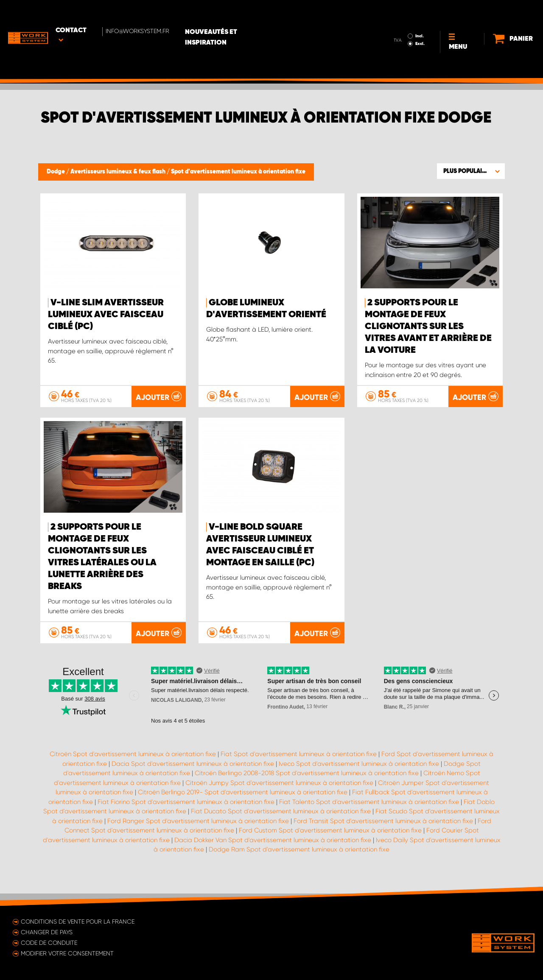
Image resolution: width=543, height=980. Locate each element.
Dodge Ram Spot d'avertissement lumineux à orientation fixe (299, 861)
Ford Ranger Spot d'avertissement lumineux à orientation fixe (198, 833)
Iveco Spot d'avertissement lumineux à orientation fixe (359, 776)
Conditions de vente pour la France (78, 921)
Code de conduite (49, 943)
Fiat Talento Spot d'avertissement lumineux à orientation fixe (369, 814)
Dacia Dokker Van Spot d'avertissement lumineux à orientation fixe (273, 852)
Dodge (56, 172)
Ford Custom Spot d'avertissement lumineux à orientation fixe (330, 842)
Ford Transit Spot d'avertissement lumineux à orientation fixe (383, 833)
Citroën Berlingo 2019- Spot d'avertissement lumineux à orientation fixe (243, 804)
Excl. (396, 20)
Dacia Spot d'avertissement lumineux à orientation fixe (193, 776)
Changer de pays (47, 932)
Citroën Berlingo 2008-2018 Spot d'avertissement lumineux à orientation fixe (307, 785)
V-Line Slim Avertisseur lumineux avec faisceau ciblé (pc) (106, 315)
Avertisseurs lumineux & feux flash (119, 172)
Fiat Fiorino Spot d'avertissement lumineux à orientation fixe (186, 814)
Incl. (396, 12)
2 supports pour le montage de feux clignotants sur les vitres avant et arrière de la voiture (428, 327)
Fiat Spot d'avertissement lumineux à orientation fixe (299, 766)
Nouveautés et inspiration (243, 13)
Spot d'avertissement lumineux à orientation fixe (238, 172)
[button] (471, 171)
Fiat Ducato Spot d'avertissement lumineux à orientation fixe (281, 823)
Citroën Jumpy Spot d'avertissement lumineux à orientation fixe (279, 795)
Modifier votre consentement (67, 953)
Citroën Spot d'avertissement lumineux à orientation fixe (133, 766)
